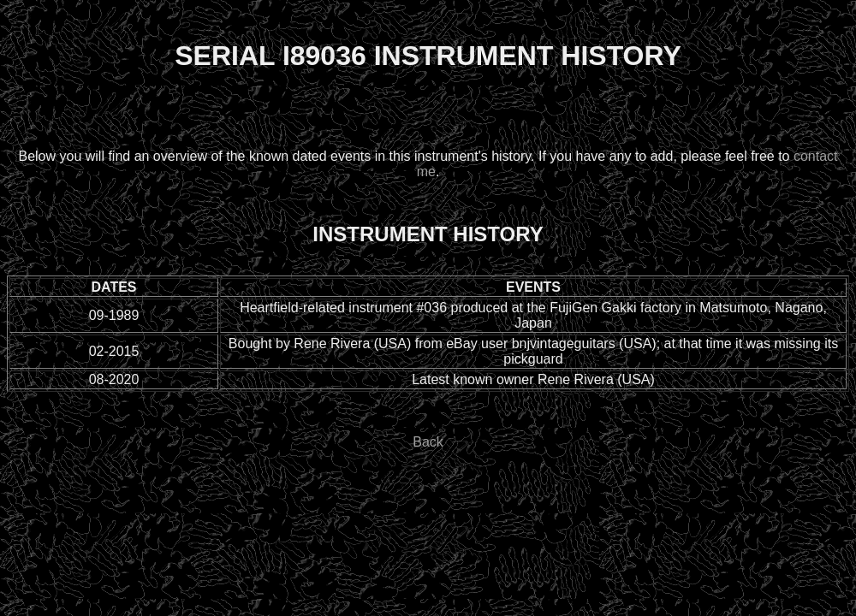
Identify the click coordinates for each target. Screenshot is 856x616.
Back (428, 442)
